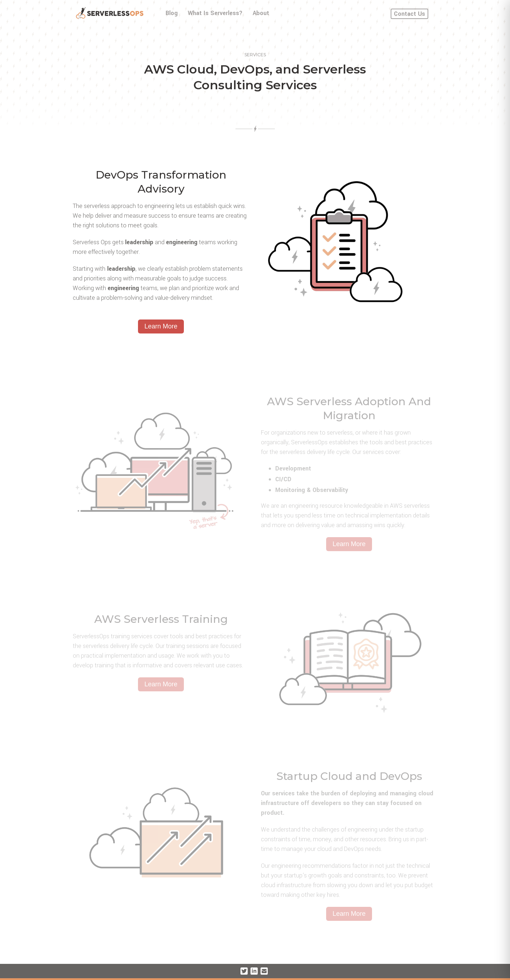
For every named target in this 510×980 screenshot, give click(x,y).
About (261, 13)
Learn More (161, 326)
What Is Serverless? (215, 13)
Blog (172, 13)
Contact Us (409, 14)
